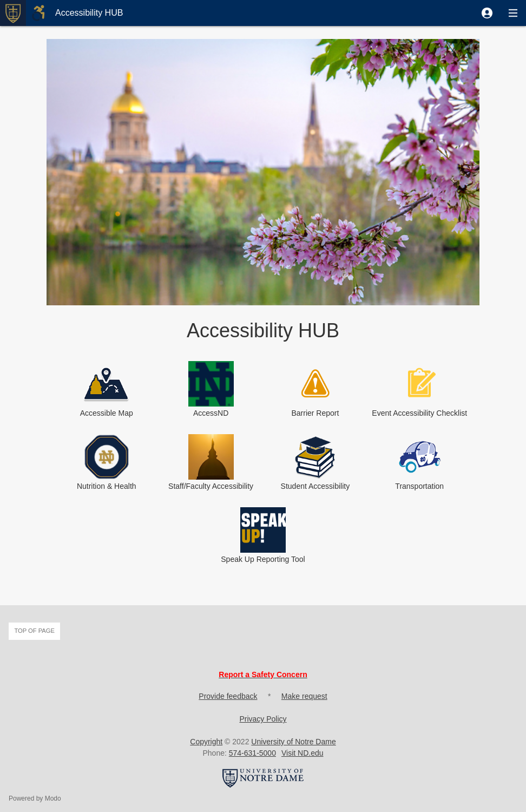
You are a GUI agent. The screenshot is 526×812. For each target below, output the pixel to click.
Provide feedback (228, 696)
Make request (304, 696)
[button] (487, 13)
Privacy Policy (263, 719)
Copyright (206, 742)
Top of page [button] (34, 631)
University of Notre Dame (293, 742)
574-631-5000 (252, 753)
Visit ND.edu (303, 753)
